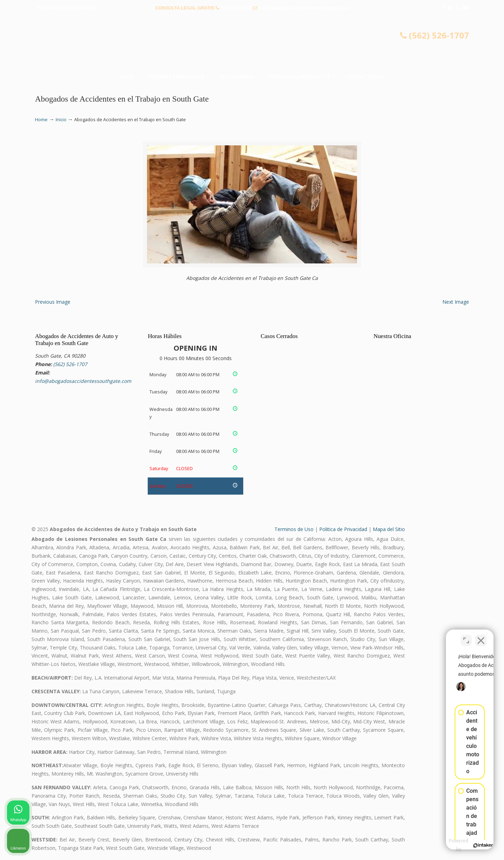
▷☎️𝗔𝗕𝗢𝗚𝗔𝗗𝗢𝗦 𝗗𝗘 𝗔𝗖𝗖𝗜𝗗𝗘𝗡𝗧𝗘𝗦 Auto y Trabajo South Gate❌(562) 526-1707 (252, 44)
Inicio (61, 120)
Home (41, 120)
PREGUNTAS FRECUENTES (67, 8)
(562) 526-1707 (236, 8)
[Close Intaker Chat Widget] (481, 636)
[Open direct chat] (466, 636)
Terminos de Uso (294, 529)
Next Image (456, 302)
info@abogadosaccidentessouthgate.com (304, 8)
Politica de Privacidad (343, 529)
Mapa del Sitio (389, 529)
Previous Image (53, 302)
